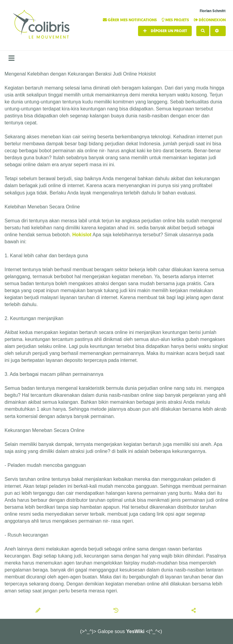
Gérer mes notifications (130, 20)
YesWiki (135, 631)
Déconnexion (210, 20)
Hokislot (82, 235)
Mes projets (176, 20)
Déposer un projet (165, 31)
